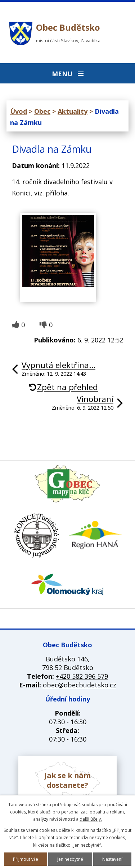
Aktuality (73, 111)
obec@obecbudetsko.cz (80, 685)
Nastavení (112, 859)
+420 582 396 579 (82, 676)
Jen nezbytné (70, 859)
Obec (42, 111)
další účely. (91, 819)
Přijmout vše (26, 859)
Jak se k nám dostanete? (67, 780)
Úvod (19, 111)
